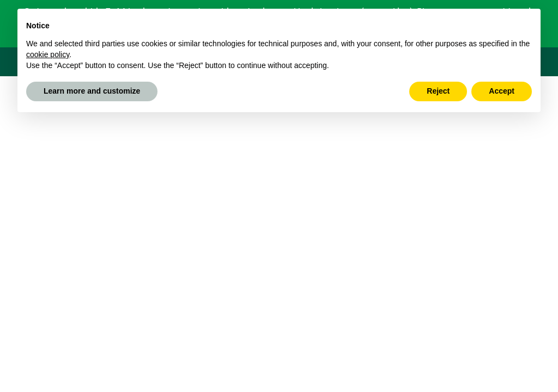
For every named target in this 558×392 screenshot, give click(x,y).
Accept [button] (502, 91)
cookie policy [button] (48, 54)
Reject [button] (438, 91)
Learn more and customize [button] (92, 91)
